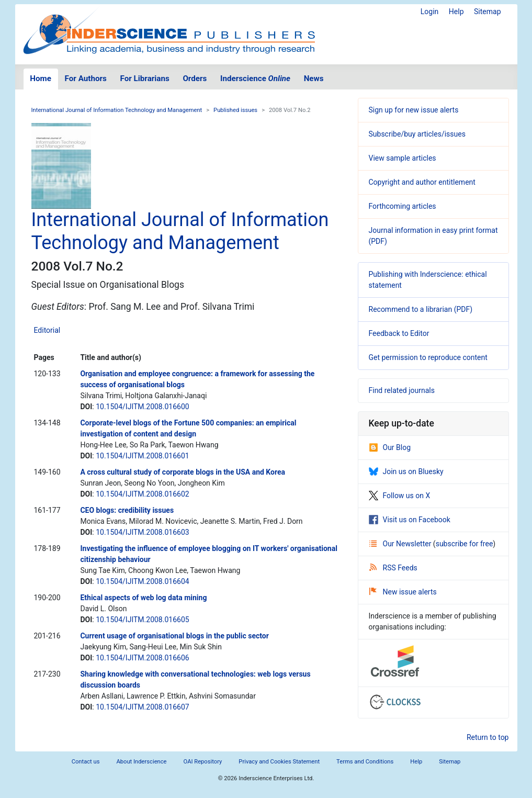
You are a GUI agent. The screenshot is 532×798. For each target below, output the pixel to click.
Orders (195, 78)
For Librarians (144, 78)
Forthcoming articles (403, 206)
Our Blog (390, 447)
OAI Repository (203, 762)
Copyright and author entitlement (422, 182)
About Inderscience (141, 762)
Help (456, 12)
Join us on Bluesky (406, 471)
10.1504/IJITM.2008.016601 (142, 456)
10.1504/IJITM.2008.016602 (142, 494)
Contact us (86, 762)
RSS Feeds (393, 568)
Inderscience (255, 78)
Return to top (488, 737)
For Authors (86, 78)
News (314, 78)
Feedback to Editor (399, 333)
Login (430, 12)
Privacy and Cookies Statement (279, 762)
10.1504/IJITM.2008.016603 (142, 532)
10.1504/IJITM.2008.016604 (142, 581)
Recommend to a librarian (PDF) (421, 309)
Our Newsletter (401, 544)
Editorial (47, 330)
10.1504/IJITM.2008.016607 (142, 707)
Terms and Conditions (365, 762)
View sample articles (403, 158)
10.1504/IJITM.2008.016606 (142, 658)
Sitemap (487, 12)
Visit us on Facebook (410, 520)
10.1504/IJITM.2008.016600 (142, 407)
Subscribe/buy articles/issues (417, 134)
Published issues (235, 110)
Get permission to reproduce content (428, 357)
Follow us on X (400, 496)
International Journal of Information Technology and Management (117, 110)
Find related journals (402, 390)
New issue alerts (403, 592)
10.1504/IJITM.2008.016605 (142, 620)
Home (41, 78)
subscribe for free (465, 544)
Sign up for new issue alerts (414, 110)
